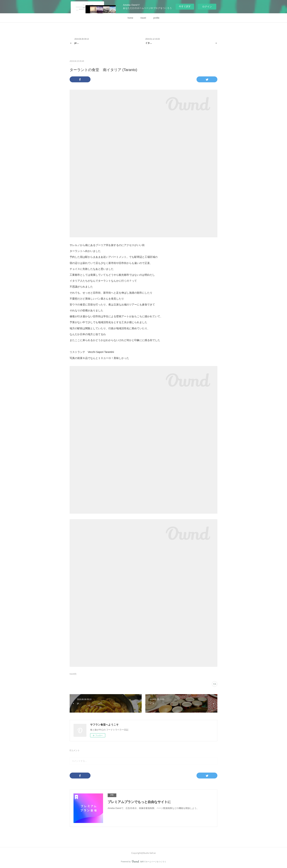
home (130, 18)
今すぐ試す (185, 6)
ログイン (207, 7)
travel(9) (73, 674)
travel (143, 18)
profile (156, 18)
